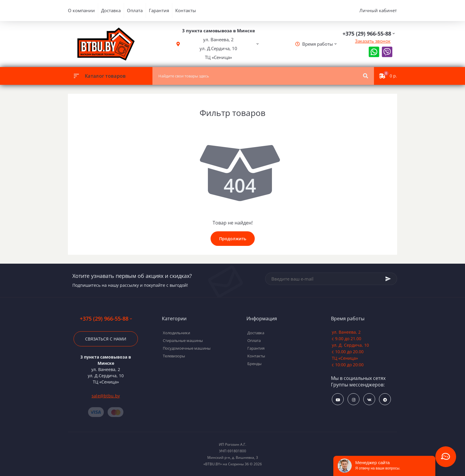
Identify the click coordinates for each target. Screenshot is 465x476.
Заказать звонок (373, 41)
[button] (219, 44)
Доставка (111, 10)
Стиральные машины (183, 340)
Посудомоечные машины (187, 348)
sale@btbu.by (106, 396)
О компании (81, 10)
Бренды (254, 364)
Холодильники (176, 333)
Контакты (186, 10)
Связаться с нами (106, 339)
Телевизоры (174, 356)
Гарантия (159, 10)
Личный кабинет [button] (378, 10)
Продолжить (233, 239)
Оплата (135, 10)
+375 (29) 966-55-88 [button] (106, 319)
